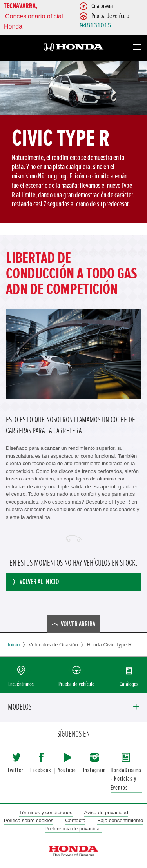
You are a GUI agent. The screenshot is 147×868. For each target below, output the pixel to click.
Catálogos (129, 684)
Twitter (15, 770)
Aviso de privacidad (106, 812)
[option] (73, 142)
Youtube (67, 770)
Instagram (94, 770)
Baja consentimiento (120, 820)
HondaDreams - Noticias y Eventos (126, 779)
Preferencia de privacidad (73, 829)
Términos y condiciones (46, 812)
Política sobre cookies (29, 820)
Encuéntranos (21, 684)
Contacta (75, 820)
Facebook (41, 770)
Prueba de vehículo (76, 684)
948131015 (95, 25)
